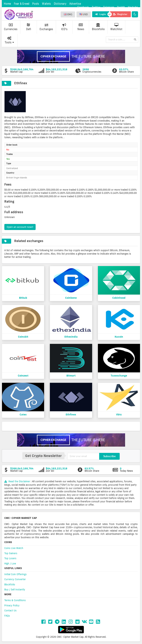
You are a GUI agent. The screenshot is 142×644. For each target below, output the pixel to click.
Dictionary (60, 4)
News (81, 27)
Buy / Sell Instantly (15, 589)
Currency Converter (15, 579)
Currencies (11, 27)
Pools (36, 4)
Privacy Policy (12, 605)
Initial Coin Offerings (15, 574)
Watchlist (116, 27)
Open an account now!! (20, 227)
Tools (9, 40)
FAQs (7, 616)
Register (120, 14)
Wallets (46, 4)
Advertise (75, 4)
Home (7, 4)
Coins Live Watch (14, 548)
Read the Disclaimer (18, 481)
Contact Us (10, 610)
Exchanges (46, 27)
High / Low (10, 563)
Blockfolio (98, 27)
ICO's (64, 27)
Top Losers (10, 558)
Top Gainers (11, 553)
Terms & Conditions (15, 600)
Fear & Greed (22, 4)
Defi (29, 27)
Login (101, 14)
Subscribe (110, 456)
